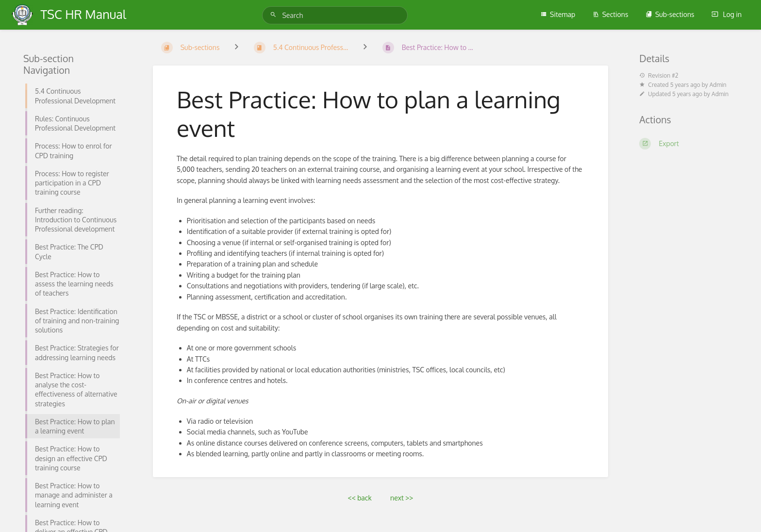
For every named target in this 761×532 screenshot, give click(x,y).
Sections (611, 14)
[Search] (275, 15)
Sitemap (558, 14)
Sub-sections (670, 14)
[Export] (688, 144)
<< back (360, 498)
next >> (402, 498)
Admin (718, 85)
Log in (727, 14)
